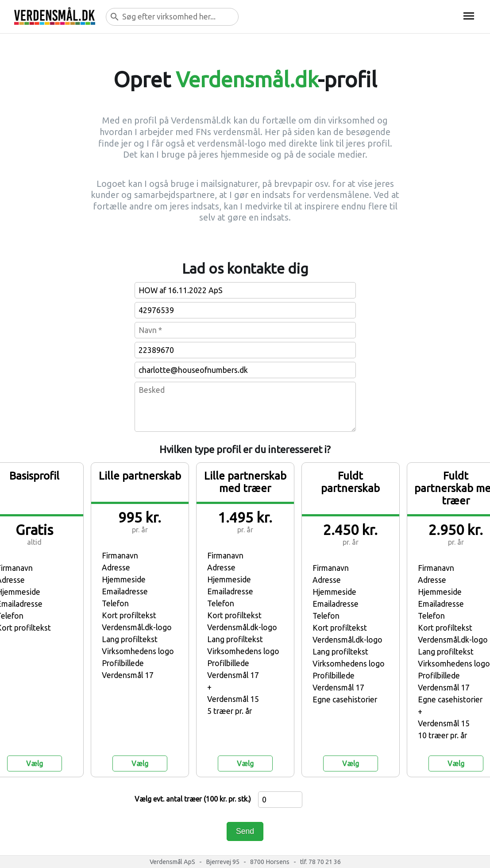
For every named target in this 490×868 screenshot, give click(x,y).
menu (469, 16)
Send (245, 831)
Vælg (35, 763)
